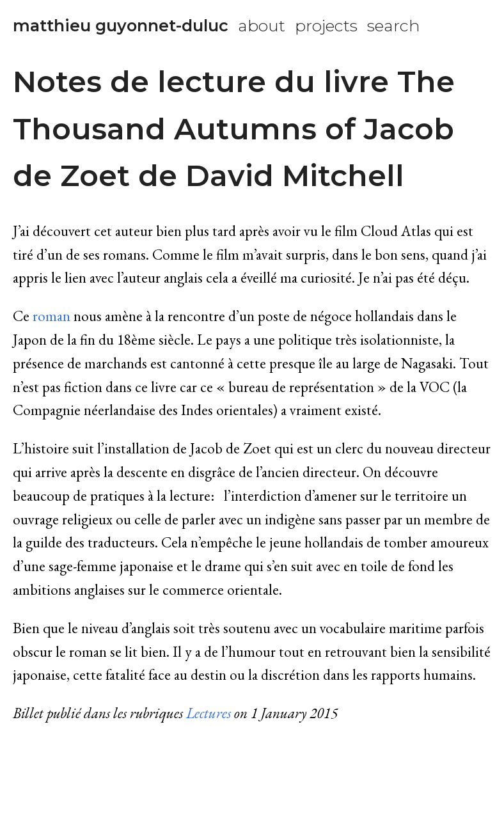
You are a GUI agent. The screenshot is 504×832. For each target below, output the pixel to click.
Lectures (209, 713)
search (394, 26)
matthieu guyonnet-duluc (121, 26)
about (262, 26)
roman (51, 316)
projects (326, 26)
